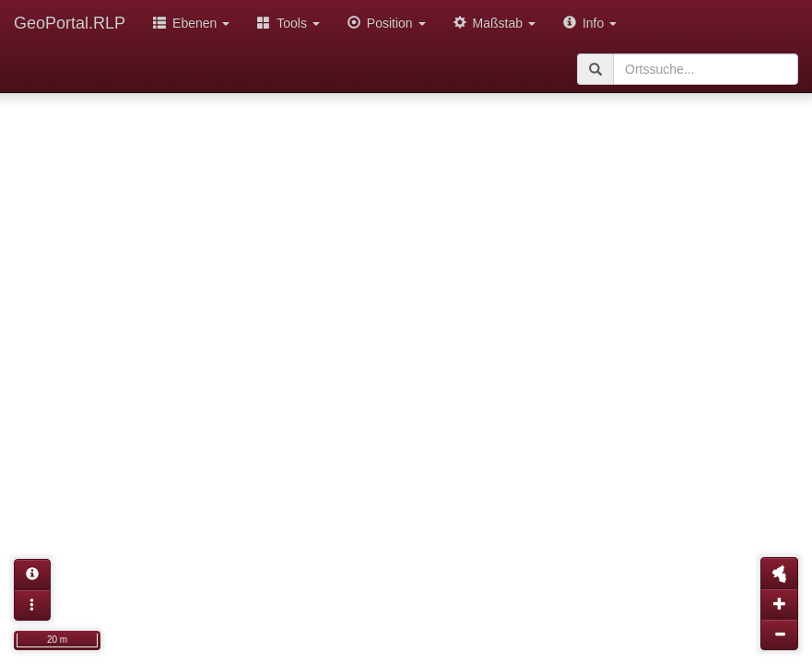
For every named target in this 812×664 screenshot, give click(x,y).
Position (387, 23)
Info (590, 23)
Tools (288, 23)
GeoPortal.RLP (70, 23)
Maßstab (494, 23)
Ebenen (191, 23)
